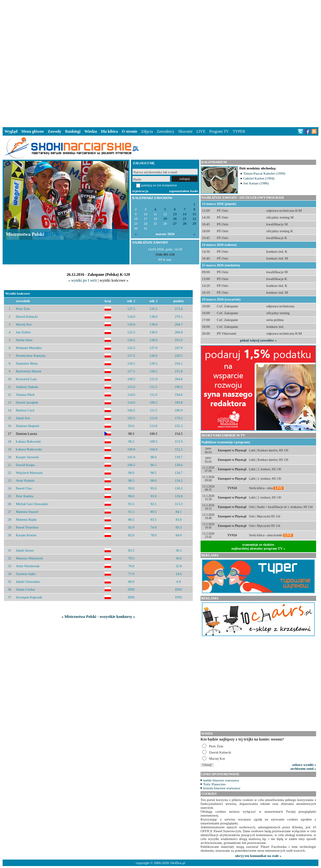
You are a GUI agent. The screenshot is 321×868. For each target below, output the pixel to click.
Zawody (55, 131)
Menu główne (33, 131)
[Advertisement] (99, 62)
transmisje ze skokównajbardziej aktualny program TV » (258, 546)
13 (175, 214)
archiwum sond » (303, 768)
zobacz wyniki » (304, 765)
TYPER (239, 131)
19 (165, 219)
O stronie (129, 131)
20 (175, 219)
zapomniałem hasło (184, 191)
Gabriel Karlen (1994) (259, 178)
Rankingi (73, 131)
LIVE (201, 131)
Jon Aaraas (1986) (256, 183)
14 (185, 214)
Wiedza (91, 131)
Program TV (219, 131)
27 (175, 224)
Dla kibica (109, 131)
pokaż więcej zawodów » (258, 340)
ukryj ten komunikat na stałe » (258, 856)
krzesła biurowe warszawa (222, 788)
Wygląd (11, 131)
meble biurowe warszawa (221, 780)
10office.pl (178, 863)
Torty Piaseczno (214, 784)
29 (195, 224)
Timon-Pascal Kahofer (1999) (264, 173)
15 (195, 214)
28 (185, 224)
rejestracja (140, 191)
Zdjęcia (147, 131)
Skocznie (185, 131)
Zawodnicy (166, 131)
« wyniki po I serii (82, 280)
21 (185, 219)
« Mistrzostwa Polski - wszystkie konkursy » (98, 617)
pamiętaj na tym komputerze (159, 185)
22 (195, 219)
